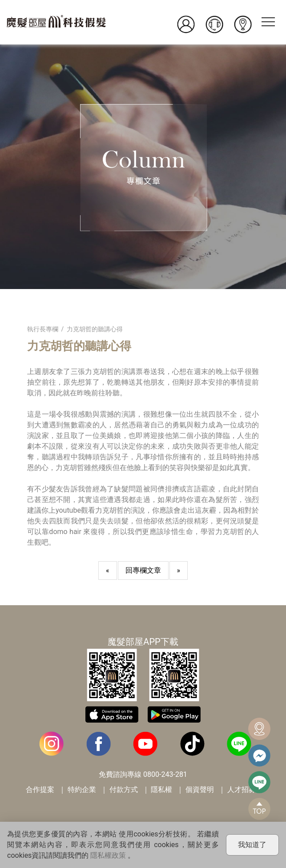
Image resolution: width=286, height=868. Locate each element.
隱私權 (161, 790)
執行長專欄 (43, 329)
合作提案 (40, 790)
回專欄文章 (143, 570)
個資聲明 (200, 790)
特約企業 (82, 790)
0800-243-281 (165, 774)
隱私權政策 (108, 855)
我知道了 (252, 845)
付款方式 (124, 790)
